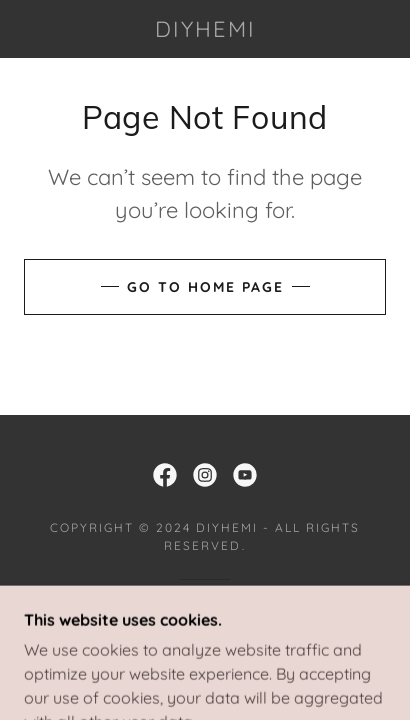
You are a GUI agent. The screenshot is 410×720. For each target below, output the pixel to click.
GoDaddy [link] (256, 612)
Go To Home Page (205, 287)
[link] (205, 29)
